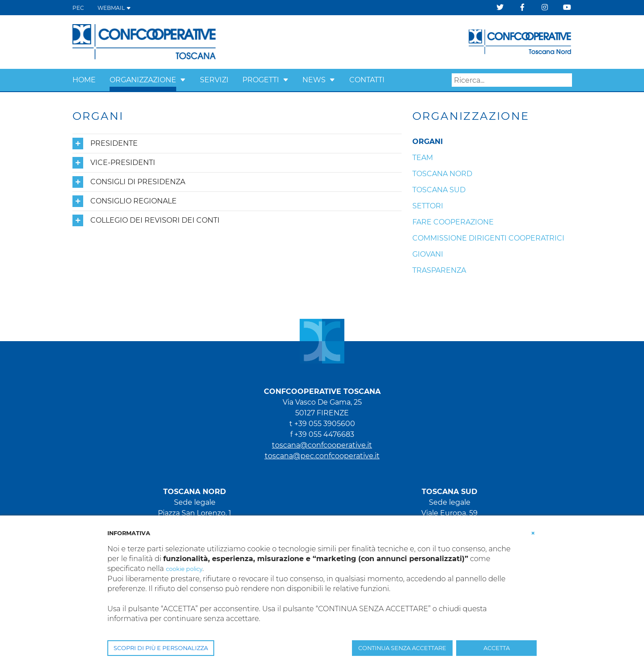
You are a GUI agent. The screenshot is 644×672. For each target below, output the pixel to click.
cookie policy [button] (184, 569)
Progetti (261, 80)
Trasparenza (439, 270)
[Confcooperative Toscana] (144, 41)
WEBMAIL (114, 8)
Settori (428, 206)
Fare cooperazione (453, 222)
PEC (78, 8)
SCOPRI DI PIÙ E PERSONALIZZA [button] (161, 648)
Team (423, 158)
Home (84, 80)
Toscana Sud (439, 190)
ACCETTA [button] (497, 648)
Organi (428, 142)
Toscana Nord (442, 174)
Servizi (214, 80)
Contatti (367, 80)
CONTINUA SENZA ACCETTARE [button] (402, 648)
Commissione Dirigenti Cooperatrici (488, 238)
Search (565, 80)
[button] (183, 80)
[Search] (512, 80)
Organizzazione (143, 80)
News (314, 80)
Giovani (428, 254)
